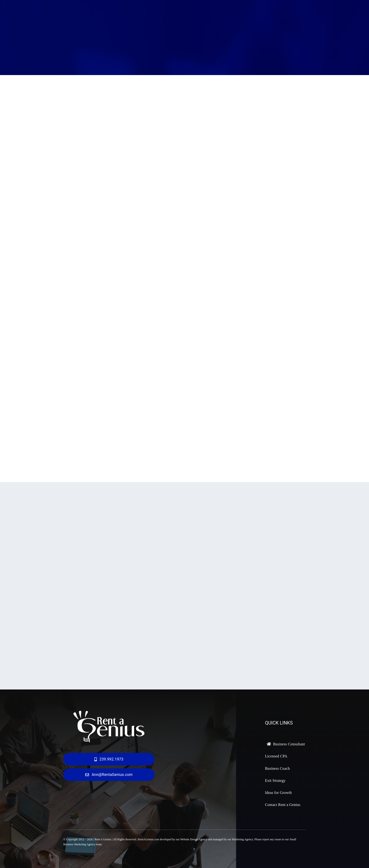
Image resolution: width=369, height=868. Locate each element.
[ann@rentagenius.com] (109, 775)
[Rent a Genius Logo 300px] (109, 713)
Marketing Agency (242, 839)
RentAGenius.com (149, 839)
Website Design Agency (194, 839)
